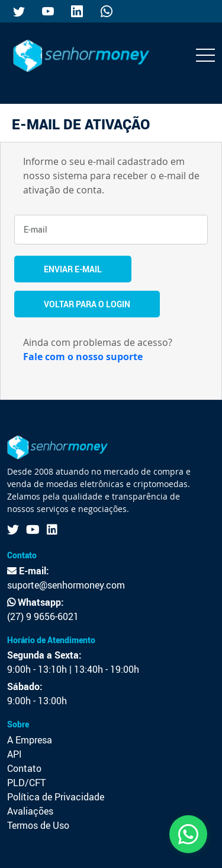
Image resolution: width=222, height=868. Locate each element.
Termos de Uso (38, 825)
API (15, 754)
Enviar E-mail (73, 269)
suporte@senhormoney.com (66, 585)
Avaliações (30, 811)
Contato (24, 768)
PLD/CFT (26, 783)
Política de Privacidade (56, 797)
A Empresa (30, 740)
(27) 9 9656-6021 (43, 616)
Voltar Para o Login (87, 304)
